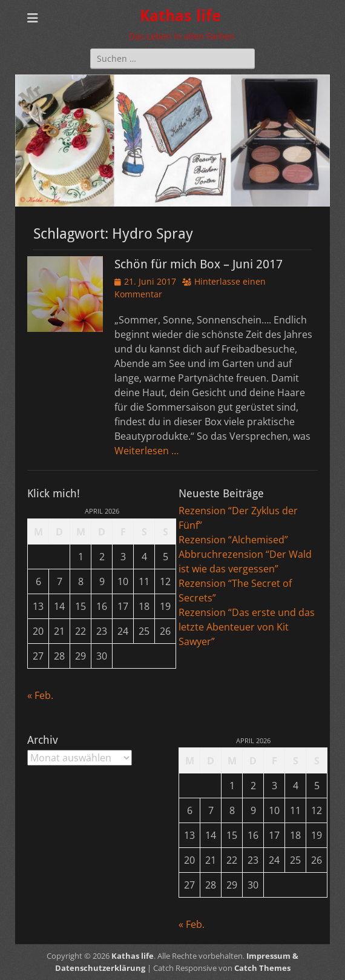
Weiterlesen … (146, 451)
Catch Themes (262, 968)
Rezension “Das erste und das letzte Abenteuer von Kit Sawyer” (247, 627)
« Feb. (40, 695)
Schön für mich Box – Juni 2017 (199, 264)
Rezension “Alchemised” (233, 540)
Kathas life (180, 16)
